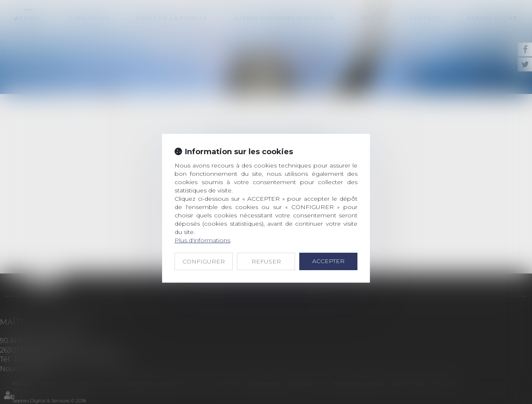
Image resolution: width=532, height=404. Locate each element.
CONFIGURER (204, 261)
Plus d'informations (202, 240)
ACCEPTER (328, 261)
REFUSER (266, 261)
